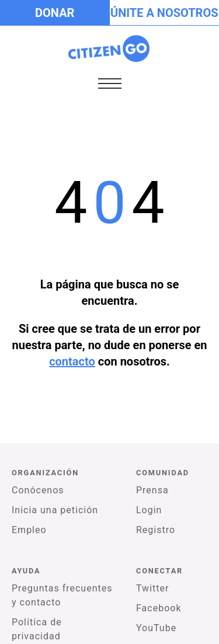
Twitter (152, 588)
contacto (72, 361)
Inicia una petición (55, 510)
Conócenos (38, 490)
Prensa (152, 490)
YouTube (156, 628)
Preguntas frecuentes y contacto (62, 595)
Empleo (29, 530)
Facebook (159, 608)
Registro (156, 530)
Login (149, 510)
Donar (55, 13)
